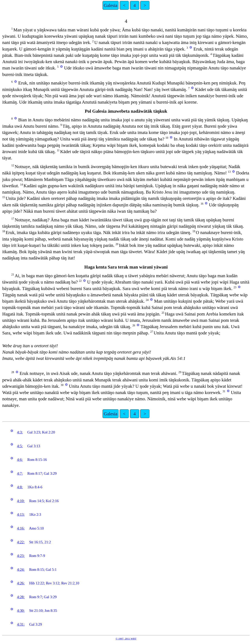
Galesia (111, 5)
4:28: (21, 597)
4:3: (20, 432)
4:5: (20, 446)
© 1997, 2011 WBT (126, 639)
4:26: (21, 583)
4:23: (21, 556)
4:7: (20, 473)
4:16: (21, 528)
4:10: (21, 501)
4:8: (20, 487)
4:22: (21, 542)
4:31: (21, 624)
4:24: (21, 570)
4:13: (21, 514)
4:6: (20, 460)
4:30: (21, 611)
